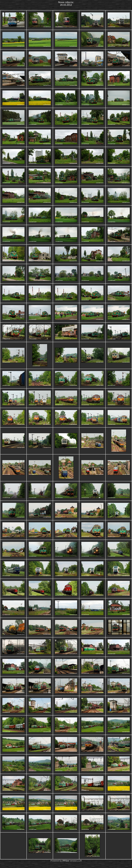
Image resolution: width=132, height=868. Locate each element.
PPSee (66, 861)
